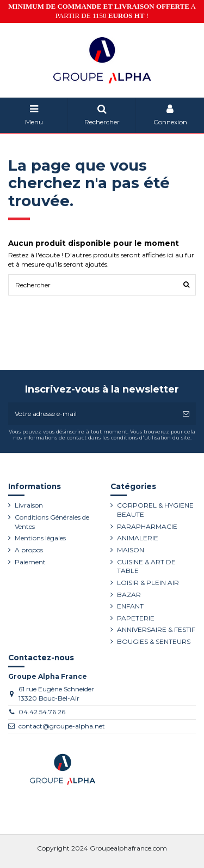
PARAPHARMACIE (147, 526)
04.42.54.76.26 (42, 712)
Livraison (29, 505)
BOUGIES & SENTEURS (154, 641)
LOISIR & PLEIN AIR (148, 583)
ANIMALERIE (138, 538)
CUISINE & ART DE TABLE (146, 566)
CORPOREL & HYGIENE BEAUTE (155, 510)
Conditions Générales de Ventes (52, 522)
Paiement (30, 562)
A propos (29, 550)
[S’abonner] (186, 414)
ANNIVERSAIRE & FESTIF (156, 629)
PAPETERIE (136, 618)
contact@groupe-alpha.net (62, 726)
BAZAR (129, 595)
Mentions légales (40, 538)
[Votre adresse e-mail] (92, 414)
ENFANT (130, 606)
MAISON (131, 550)
